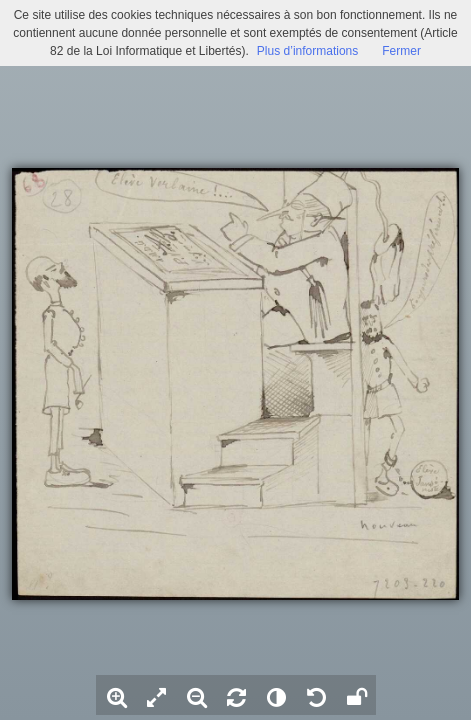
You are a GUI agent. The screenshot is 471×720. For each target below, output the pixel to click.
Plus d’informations (307, 51)
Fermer (401, 51)
